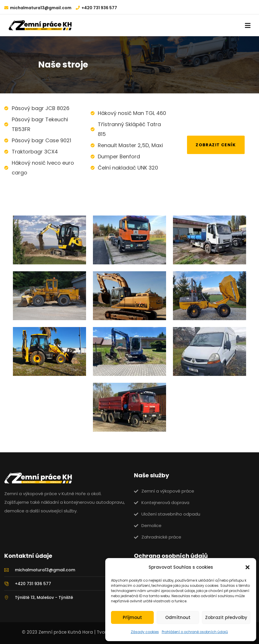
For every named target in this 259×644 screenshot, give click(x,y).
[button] (248, 567)
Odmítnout (178, 617)
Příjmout (132, 617)
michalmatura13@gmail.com (41, 8)
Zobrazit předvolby (226, 617)
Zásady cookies (145, 632)
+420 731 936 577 (99, 8)
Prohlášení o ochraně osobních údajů (195, 632)
